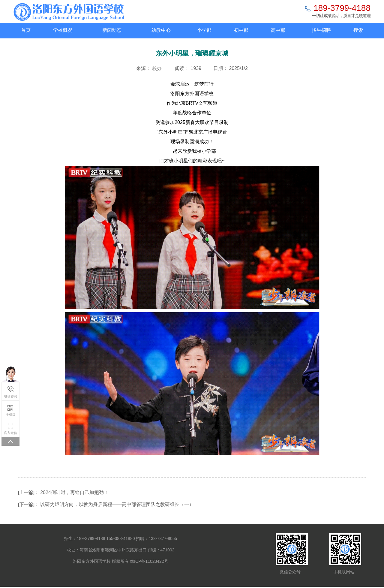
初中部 (241, 30)
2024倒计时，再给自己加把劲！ (74, 492)
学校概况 (63, 30)
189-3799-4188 (342, 8)
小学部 (204, 30)
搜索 (358, 30)
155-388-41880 (121, 538)
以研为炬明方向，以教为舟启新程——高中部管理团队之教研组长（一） (117, 504)
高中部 (278, 30)
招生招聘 (321, 30)
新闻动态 (112, 30)
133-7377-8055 (163, 538)
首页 (26, 30)
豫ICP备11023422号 (149, 561)
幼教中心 (161, 30)
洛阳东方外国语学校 (92, 561)
